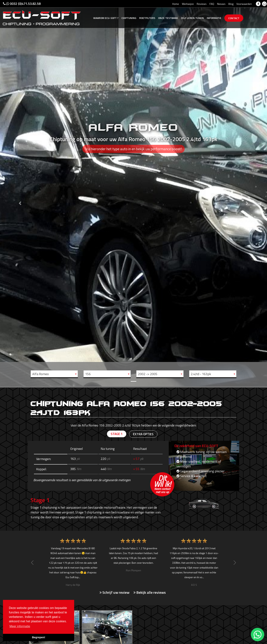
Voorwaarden (244, 4)
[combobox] (54, 374)
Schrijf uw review (114, 592)
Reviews (202, 4)
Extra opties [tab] (143, 434)
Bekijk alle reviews (150, 592)
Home (176, 4)
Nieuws (221, 4)
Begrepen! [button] (38, 637)
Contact (234, 18)
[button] (20, 193)
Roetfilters (147, 18)
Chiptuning (129, 18)
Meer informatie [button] (20, 626)
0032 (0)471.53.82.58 (22, 4)
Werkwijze (188, 4)
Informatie (214, 18)
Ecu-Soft (106, 18)
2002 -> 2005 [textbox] (148, 374)
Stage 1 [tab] (116, 434)
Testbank (168, 18)
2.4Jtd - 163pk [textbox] (201, 374)
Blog (231, 4)
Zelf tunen (192, 18)
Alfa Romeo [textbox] (41, 374)
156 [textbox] (88, 374)
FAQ (212, 4)
